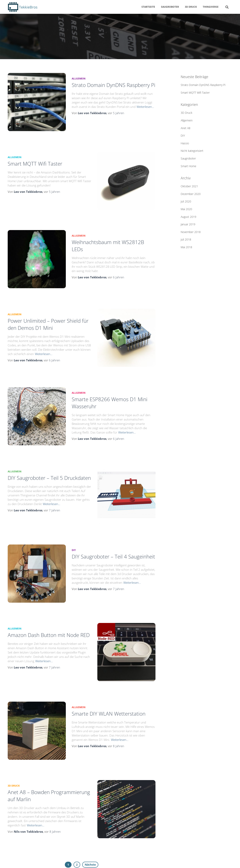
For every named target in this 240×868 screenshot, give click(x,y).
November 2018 (191, 232)
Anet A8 (186, 128)
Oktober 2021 (189, 186)
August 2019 (188, 217)
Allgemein (79, 79)
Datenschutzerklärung (26, 859)
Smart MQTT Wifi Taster (35, 160)
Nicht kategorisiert (192, 151)
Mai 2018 (186, 247)
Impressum (56, 859)
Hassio (185, 143)
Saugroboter (170, 7)
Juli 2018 (186, 239)
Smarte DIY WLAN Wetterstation (109, 684)
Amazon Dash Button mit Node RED (49, 609)
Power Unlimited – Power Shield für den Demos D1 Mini (48, 313)
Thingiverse (211, 7)
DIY (74, 528)
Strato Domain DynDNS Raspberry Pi (113, 85)
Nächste (90, 828)
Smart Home (188, 166)
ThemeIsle (227, 860)
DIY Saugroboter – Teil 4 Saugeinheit (113, 534)
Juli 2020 (186, 201)
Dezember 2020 (191, 194)
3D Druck (191, 7)
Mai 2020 (186, 209)
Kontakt (75, 859)
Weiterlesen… (145, 107)
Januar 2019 (188, 224)
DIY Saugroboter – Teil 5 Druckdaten (49, 460)
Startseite (148, 7)
